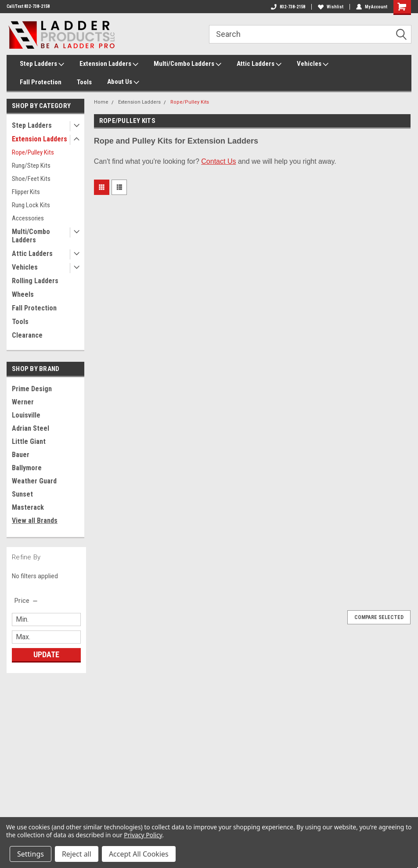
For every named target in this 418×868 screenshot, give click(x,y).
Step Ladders (42, 64)
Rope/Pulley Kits (33, 152)
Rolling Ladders (35, 281)
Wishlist (331, 7)
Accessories (28, 218)
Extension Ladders (109, 64)
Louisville (26, 415)
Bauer (21, 455)
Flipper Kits (26, 192)
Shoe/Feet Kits (31, 179)
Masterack (28, 507)
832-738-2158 (288, 7)
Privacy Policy (143, 835)
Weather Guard (34, 481)
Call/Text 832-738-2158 (28, 6)
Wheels (23, 294)
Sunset (22, 494)
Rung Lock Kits (31, 205)
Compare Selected (379, 617)
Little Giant (29, 441)
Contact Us (218, 161)
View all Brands (35, 520)
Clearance (27, 335)
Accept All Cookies (139, 854)
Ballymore (27, 468)
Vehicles (313, 64)
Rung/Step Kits (31, 166)
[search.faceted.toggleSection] (27, 601)
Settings (31, 854)
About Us (123, 82)
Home (101, 102)
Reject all (77, 854)
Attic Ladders (259, 64)
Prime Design (32, 389)
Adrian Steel (31, 428)
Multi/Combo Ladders (187, 64)
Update (46, 654)
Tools (84, 82)
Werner (23, 402)
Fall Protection (41, 82)
